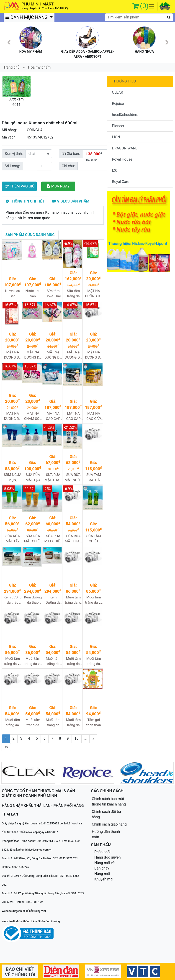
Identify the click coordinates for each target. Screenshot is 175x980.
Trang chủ (12, 67)
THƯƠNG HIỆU (124, 81)
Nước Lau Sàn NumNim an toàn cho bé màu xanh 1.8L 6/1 (13, 294)
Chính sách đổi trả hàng (107, 814)
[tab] (25, 201)
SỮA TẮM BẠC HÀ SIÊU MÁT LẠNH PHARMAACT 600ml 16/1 (94, 478)
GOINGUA (35, 130)
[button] (4, 86)
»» (6, 747)
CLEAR (117, 92)
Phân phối (102, 852)
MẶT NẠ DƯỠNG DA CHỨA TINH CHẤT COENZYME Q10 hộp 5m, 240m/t (33, 355)
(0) (144, 6)
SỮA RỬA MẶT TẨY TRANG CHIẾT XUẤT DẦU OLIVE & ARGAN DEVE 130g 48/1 (13, 539)
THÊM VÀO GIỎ (19, 186)
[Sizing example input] (93, 166)
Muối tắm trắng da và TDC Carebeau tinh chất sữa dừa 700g (33, 661)
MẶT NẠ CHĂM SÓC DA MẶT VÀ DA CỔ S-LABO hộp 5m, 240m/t (33, 416)
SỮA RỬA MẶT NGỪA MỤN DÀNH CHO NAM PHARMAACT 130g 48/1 (74, 478)
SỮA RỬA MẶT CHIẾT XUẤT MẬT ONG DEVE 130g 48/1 (33, 539)
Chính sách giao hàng (109, 824)
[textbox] (139, 17)
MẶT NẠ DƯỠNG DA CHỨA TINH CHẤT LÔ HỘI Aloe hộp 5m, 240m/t (94, 294)
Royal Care (121, 182)
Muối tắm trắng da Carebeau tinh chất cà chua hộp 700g (73, 723)
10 (77, 738)
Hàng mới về (104, 863)
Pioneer (118, 126)
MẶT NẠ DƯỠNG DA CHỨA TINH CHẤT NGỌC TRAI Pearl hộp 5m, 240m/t (73, 355)
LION (116, 137)
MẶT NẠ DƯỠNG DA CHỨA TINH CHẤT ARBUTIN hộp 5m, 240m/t (13, 355)
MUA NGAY (58, 186)
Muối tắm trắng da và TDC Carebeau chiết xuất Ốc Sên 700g (94, 600)
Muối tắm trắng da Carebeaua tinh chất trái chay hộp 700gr (33, 723)
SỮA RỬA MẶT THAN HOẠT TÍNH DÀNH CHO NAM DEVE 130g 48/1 (73, 539)
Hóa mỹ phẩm (39, 67)
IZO (115, 171)
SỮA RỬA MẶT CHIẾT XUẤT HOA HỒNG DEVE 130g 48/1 (53, 539)
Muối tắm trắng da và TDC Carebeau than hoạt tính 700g (13, 661)
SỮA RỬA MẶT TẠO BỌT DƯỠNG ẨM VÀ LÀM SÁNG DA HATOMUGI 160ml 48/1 (33, 478)
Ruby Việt (40, 911)
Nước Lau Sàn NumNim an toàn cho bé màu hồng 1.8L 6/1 (33, 294)
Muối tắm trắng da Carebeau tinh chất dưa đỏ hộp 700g (13, 723)
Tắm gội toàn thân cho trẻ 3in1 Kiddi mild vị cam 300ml (94, 723)
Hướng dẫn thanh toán (106, 834)
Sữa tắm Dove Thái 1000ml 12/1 (53, 294)
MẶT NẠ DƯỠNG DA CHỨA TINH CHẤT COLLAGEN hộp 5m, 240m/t (53, 355)
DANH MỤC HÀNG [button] (27, 17)
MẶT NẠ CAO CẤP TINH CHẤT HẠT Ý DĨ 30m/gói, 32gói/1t (53, 416)
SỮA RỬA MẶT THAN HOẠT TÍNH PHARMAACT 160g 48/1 (54, 478)
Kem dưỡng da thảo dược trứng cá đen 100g (13, 600)
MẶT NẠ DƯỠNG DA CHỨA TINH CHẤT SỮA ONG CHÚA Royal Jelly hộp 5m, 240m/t (94, 355)
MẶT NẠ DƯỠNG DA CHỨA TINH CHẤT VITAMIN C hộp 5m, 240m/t (13, 416)
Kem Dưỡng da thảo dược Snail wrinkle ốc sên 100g (53, 600)
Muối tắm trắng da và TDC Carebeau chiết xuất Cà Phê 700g (73, 600)
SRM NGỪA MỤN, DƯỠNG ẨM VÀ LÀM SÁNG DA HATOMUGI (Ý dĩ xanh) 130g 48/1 (13, 478)
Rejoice (118, 104)
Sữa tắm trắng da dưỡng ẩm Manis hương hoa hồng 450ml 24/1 (73, 294)
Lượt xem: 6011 (17, 102)
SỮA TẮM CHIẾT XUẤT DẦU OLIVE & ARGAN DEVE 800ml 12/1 (94, 539)
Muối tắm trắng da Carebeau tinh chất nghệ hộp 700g (73, 661)
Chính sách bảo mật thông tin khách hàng (109, 802)
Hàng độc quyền (108, 857)
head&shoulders (125, 115)
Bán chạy (102, 868)
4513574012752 (40, 137)
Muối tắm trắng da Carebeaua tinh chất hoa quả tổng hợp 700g (94, 661)
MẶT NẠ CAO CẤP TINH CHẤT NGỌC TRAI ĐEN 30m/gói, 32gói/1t (73, 416)
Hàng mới (102, 874)
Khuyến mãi (104, 879)
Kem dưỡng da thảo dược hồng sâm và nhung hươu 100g (33, 600)
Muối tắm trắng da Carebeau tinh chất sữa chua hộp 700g (53, 661)
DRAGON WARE (125, 148)
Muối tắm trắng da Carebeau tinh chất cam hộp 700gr (53, 723)
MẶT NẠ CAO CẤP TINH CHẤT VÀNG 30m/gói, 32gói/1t (94, 416)
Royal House (122, 159)
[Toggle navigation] (151, 6)
